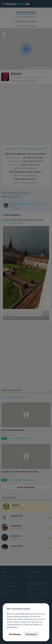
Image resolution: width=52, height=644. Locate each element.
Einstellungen (15, 634)
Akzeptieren (31, 634)
